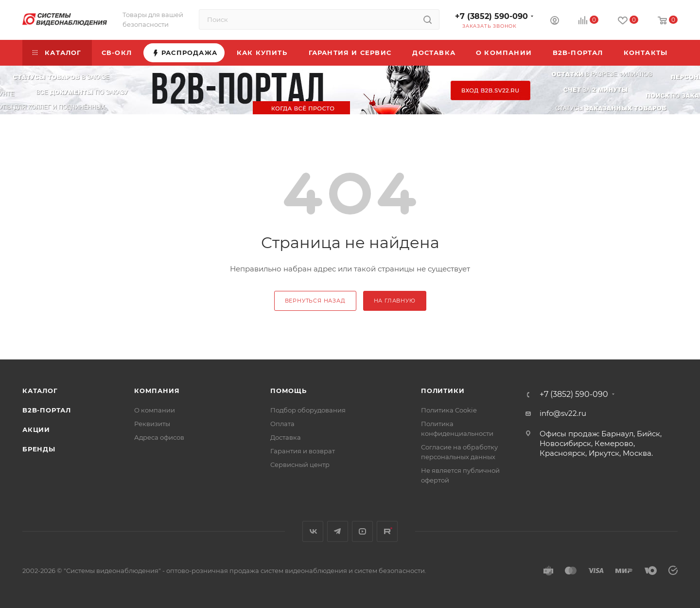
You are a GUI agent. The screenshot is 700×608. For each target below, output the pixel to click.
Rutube (387, 531)
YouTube (362, 531)
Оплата (282, 424)
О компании (155, 410)
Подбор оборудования (308, 410)
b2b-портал (47, 410)
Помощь (289, 391)
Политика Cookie (449, 410)
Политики (443, 391)
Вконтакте (313, 531)
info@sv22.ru (563, 413)
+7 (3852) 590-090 (491, 16)
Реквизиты (152, 424)
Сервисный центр (300, 465)
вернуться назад (315, 301)
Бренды (39, 449)
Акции (36, 429)
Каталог (40, 391)
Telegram (338, 531)
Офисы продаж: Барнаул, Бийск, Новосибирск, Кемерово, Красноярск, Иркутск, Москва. (601, 443)
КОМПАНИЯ (157, 391)
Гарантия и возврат (303, 451)
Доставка (286, 437)
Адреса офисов (159, 437)
